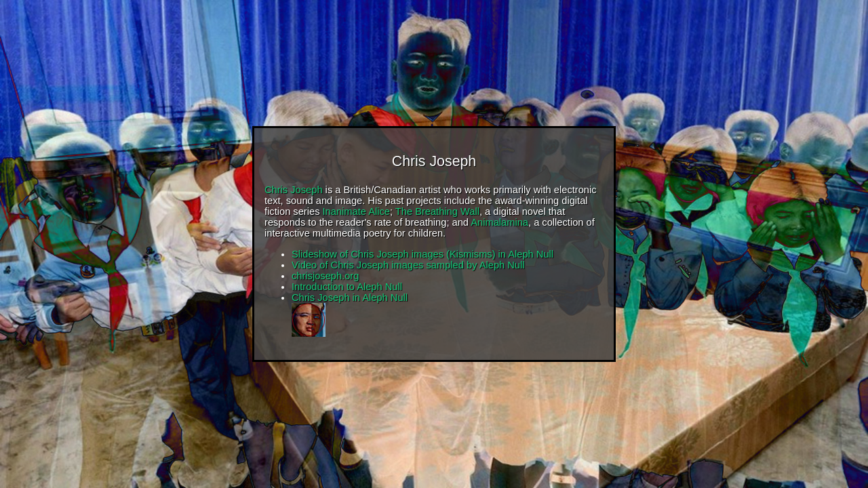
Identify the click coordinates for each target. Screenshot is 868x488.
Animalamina (499, 222)
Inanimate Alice (356, 211)
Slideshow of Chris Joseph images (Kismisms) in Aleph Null (422, 254)
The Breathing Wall (437, 211)
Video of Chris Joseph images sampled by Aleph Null (408, 265)
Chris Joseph (294, 190)
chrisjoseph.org (325, 276)
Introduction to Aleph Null (347, 287)
